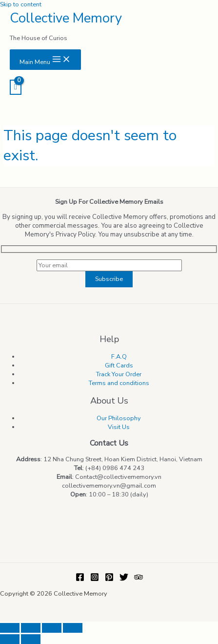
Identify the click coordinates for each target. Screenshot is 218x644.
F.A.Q (119, 357)
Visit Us (119, 427)
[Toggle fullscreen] (52, 628)
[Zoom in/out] (73, 628)
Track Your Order (119, 374)
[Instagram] (95, 580)
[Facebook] (80, 580)
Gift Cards (119, 365)
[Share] (31, 628)
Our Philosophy (119, 418)
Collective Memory (66, 18)
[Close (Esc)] (10, 628)
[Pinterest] (109, 580)
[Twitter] (124, 580)
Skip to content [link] (21, 4)
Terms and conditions (119, 383)
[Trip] (139, 580)
